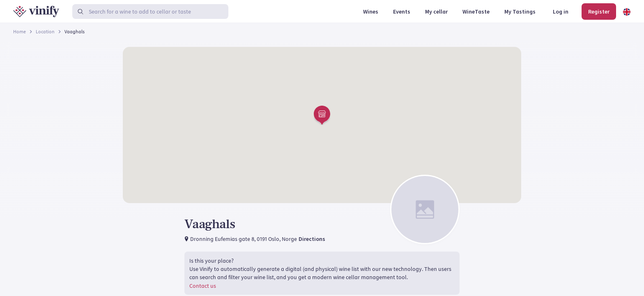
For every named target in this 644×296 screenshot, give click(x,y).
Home (20, 31)
